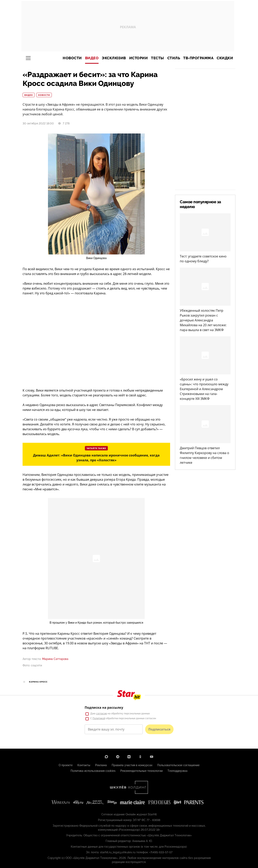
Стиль (174, 58)
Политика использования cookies (93, 771)
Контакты (84, 765)
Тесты (158, 58)
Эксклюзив (114, 58)
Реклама (101, 765)
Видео (92, 58)
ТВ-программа (198, 58)
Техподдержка (177, 771)
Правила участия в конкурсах (132, 765)
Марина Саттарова (55, 659)
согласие (102, 714)
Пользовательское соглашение (178, 765)
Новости (72, 58)
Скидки (225, 58)
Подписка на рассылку (104, 708)
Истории (139, 58)
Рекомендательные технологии (141, 771)
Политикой (99, 718)
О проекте (66, 765)
